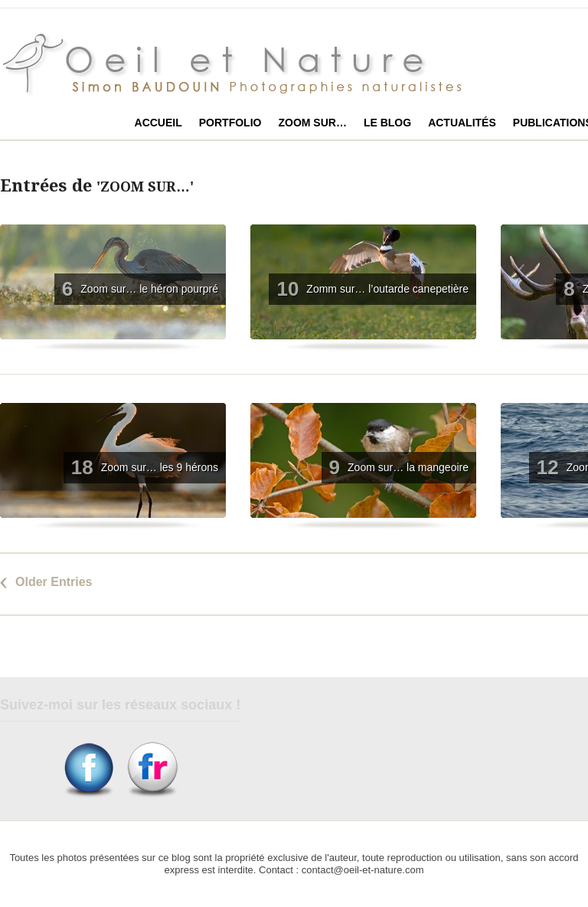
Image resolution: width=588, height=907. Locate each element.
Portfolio (230, 123)
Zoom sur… (312, 123)
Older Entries (54, 582)
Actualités (462, 123)
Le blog (387, 123)
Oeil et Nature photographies (250, 64)
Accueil (158, 123)
